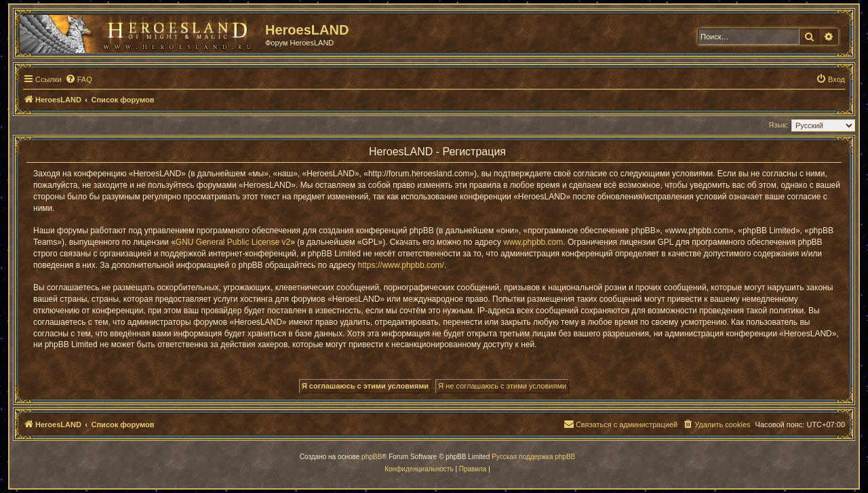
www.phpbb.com (533, 242)
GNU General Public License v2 (233, 242)
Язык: (778, 125)
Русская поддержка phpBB (533, 457)
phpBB (372, 457)
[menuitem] (79, 79)
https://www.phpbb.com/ (401, 265)
